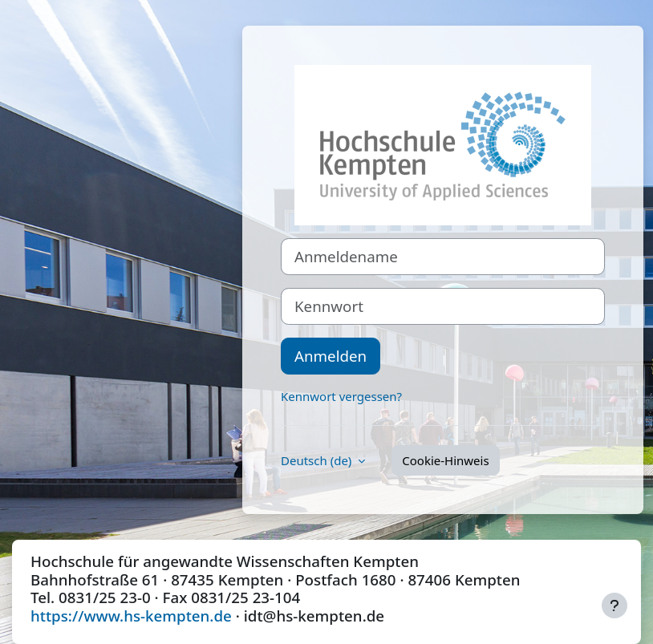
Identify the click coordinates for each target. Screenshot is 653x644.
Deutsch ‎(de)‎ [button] (318, 460)
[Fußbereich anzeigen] (614, 606)
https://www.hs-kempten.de (131, 616)
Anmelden (331, 356)
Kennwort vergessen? (341, 396)
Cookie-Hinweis (445, 460)
